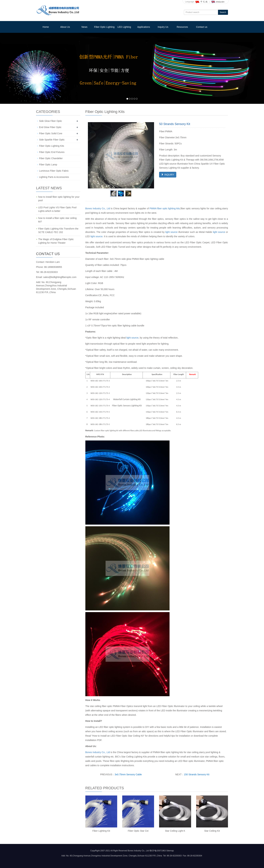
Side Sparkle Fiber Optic (52, 140)
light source (171, 232)
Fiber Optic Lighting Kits (52, 146)
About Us (65, 27)
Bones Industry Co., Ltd (98, 208)
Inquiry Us (163, 27)
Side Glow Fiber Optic (51, 121)
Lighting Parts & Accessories (54, 177)
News (84, 27)
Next (150, 155)
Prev (92, 155)
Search (223, 12)
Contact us (202, 27)
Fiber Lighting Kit (101, 831)
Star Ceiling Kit (212, 831)
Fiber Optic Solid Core (51, 133)
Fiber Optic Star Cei (138, 831)
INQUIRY (168, 175)
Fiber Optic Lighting (104, 27)
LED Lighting (124, 27)
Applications (144, 27)
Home (46, 27)
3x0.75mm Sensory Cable (128, 774)
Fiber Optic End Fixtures (52, 152)
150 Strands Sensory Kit (197, 774)
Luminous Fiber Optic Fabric (54, 171)
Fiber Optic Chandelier (51, 158)
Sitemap (170, 851)
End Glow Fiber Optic (50, 127)
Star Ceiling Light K (175, 831)
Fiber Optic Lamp (48, 165)
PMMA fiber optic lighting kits (165, 208)
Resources (182, 27)
